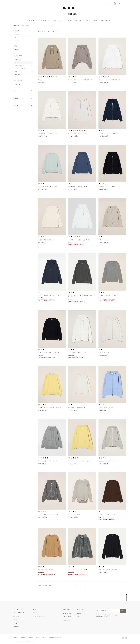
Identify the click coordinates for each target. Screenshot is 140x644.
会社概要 (23, 638)
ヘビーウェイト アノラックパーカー (78, 186)
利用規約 (16, 638)
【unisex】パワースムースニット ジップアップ (80, 461)
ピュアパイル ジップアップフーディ (47, 133)
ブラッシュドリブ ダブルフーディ (77, 352)
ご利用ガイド (67, 610)
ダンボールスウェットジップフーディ (48, 461)
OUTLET (88, 21)
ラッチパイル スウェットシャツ (76, 408)
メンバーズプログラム (69, 617)
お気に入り (80, 617)
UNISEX (17, 41)
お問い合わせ (67, 620)
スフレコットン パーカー (105, 240)
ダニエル (40, 80)
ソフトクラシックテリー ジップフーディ (109, 133)
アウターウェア (19, 66)
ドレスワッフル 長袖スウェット (46, 240)
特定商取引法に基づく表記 (55, 638)
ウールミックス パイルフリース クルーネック (50, 352)
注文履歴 (79, 613)
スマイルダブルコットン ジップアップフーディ (81, 80)
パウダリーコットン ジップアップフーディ (110, 80)
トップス (17, 63)
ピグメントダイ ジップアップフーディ (48, 514)
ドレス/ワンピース (20, 69)
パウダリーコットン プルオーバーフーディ (79, 240)
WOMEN (46, 21)
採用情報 (31, 638)
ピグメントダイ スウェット (75, 514)
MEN (55, 21)
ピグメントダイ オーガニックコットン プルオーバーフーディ (82, 296)
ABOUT (95, 21)
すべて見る (18, 60)
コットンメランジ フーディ (106, 408)
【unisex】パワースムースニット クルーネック (50, 408)
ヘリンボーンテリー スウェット (46, 570)
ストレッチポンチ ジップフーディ (77, 133)
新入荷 (17, 50)
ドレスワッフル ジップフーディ (107, 186)
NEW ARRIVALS (34, 21)
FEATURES (62, 21)
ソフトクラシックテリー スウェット (47, 186)
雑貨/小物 (18, 75)
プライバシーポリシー (41, 638)
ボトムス (17, 72)
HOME (16, 610)
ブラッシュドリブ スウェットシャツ (108, 514)
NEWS (70, 21)
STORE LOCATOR (106, 21)
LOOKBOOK (78, 21)
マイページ (80, 610)
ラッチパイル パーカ (104, 352)
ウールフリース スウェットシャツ (107, 295)
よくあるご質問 (67, 613)
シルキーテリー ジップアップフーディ (109, 461)
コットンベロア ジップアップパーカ (78, 570)
